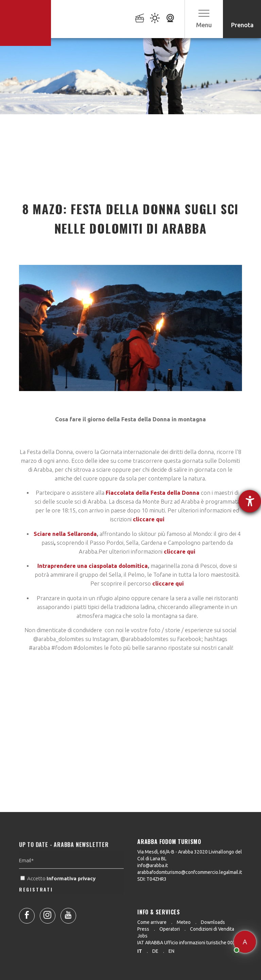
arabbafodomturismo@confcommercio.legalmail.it (190, 872)
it (140, 951)
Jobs (142, 936)
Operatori (170, 929)
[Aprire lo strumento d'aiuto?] (250, 501)
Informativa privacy (72, 891)
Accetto (59, 891)
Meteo (184, 922)
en (171, 951)
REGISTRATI (36, 902)
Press (143, 929)
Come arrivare (152, 922)
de (155, 951)
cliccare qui (149, 519)
